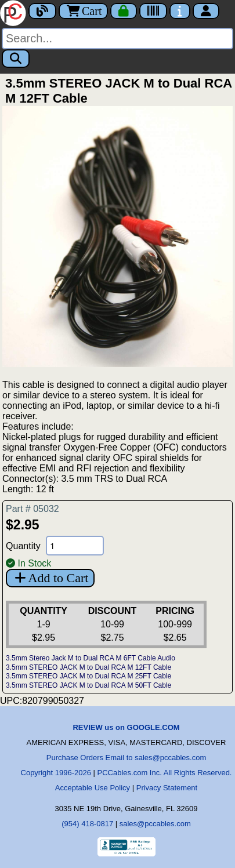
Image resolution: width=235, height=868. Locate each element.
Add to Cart (50, 578)
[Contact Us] (180, 11)
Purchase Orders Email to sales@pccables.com (126, 758)
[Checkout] (124, 11)
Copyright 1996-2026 (56, 773)
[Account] (206, 11)
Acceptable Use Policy (93, 788)
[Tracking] (153, 11)
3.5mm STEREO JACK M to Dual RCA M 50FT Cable (88, 685)
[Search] (117, 39)
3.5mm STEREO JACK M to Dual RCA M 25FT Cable (88, 676)
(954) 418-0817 (87, 824)
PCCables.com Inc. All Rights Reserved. (165, 773)
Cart (83, 11)
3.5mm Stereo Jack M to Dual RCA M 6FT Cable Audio (91, 658)
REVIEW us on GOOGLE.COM (126, 727)
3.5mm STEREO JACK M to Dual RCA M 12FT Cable (88, 667)
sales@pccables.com (155, 824)
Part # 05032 (32, 509)
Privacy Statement (167, 788)
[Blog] (42, 11)
